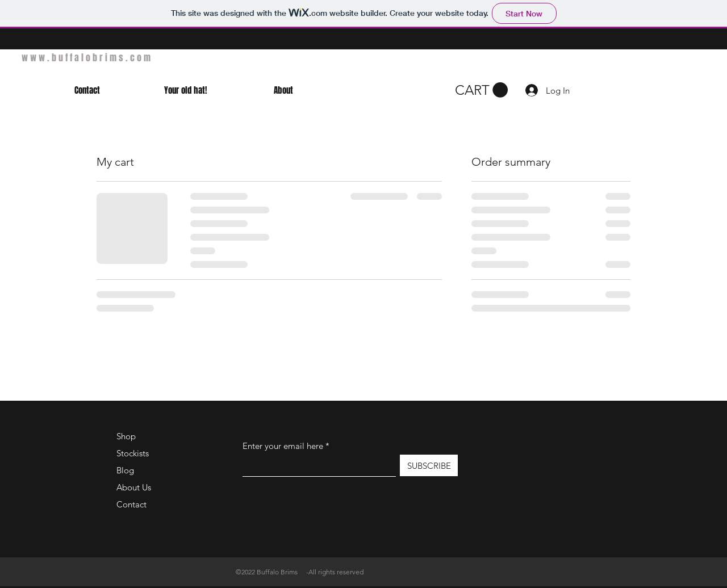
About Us (134, 487)
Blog (125, 470)
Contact (131, 504)
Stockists (133, 453)
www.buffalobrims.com (87, 58)
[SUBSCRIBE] (429, 465)
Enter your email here (283, 446)
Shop (126, 436)
